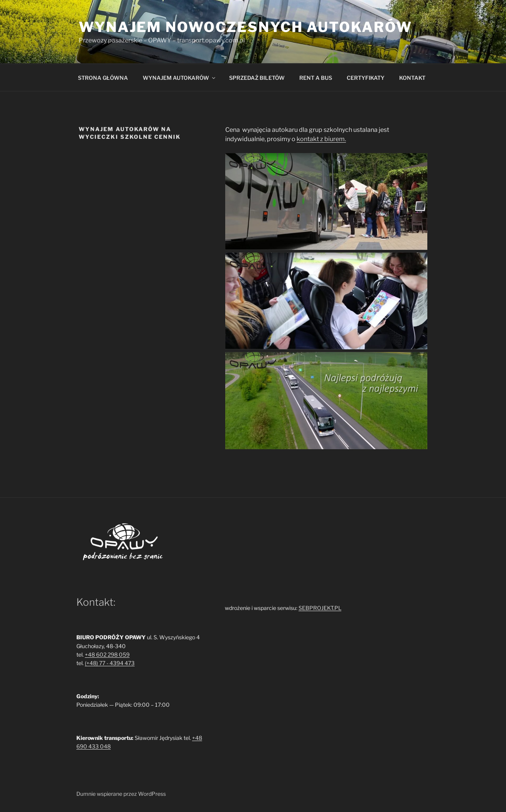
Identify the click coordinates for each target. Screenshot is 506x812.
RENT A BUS (316, 78)
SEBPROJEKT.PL (320, 608)
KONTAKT (412, 78)
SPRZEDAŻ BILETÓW (257, 78)
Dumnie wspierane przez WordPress (121, 794)
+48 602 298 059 (107, 654)
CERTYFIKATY (366, 78)
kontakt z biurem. (321, 139)
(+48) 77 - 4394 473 (110, 663)
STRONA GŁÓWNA (103, 78)
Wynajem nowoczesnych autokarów (245, 27)
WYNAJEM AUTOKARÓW (180, 78)
